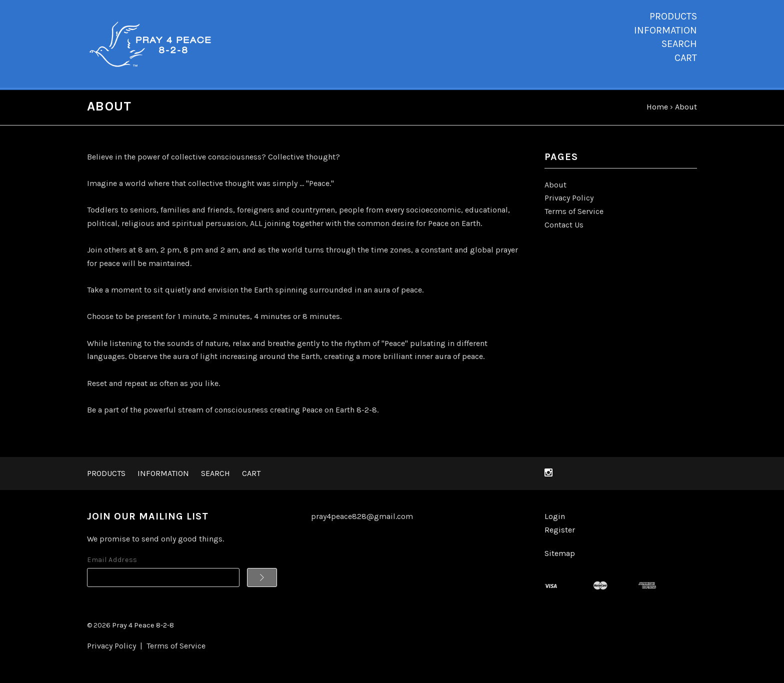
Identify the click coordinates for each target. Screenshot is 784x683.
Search (679, 44)
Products (673, 16)
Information (665, 30)
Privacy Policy (569, 200)
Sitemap (560, 555)
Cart (686, 58)
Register (560, 532)
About (555, 187)
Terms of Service (574, 213)
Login (555, 518)
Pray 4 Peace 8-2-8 (143, 627)
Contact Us (564, 226)
